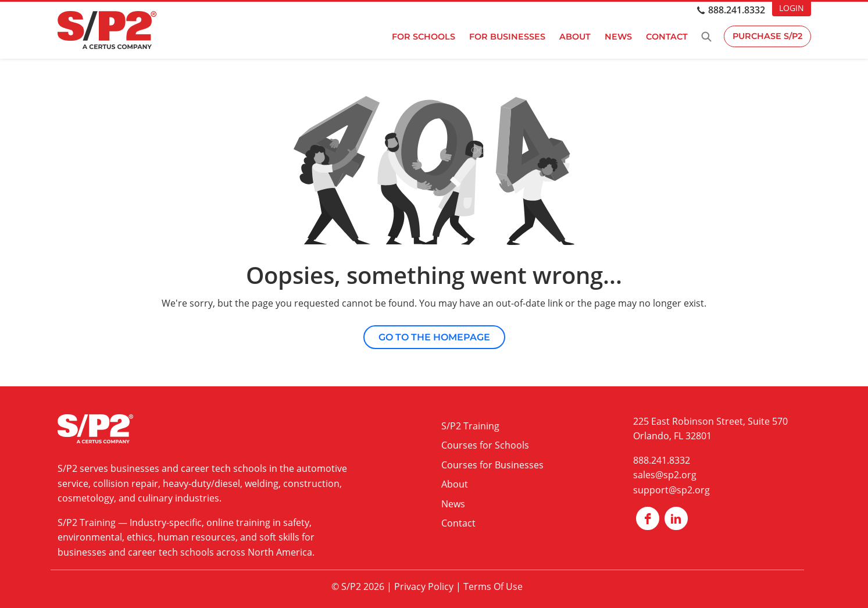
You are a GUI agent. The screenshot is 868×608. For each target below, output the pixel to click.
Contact (666, 37)
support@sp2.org (671, 490)
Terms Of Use (493, 586)
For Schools (422, 37)
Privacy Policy (424, 586)
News (617, 37)
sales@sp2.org (665, 475)
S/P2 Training (87, 522)
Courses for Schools (485, 445)
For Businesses (506, 37)
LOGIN (792, 8)
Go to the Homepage (434, 337)
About (574, 37)
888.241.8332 (737, 10)
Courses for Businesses (492, 465)
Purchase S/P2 (767, 37)
